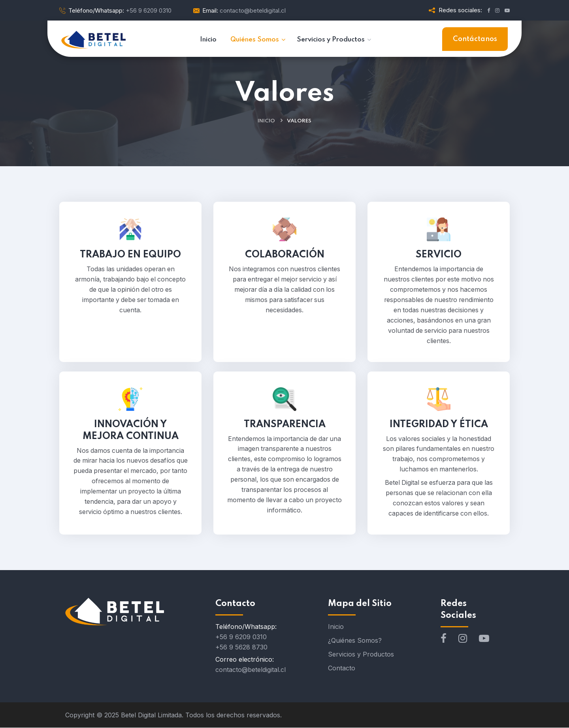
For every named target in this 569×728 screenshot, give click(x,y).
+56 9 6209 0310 (241, 637)
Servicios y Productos (361, 655)
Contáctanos (475, 39)
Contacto (342, 668)
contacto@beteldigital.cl (251, 670)
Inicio (266, 121)
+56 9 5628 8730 (241, 647)
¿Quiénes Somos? (355, 641)
